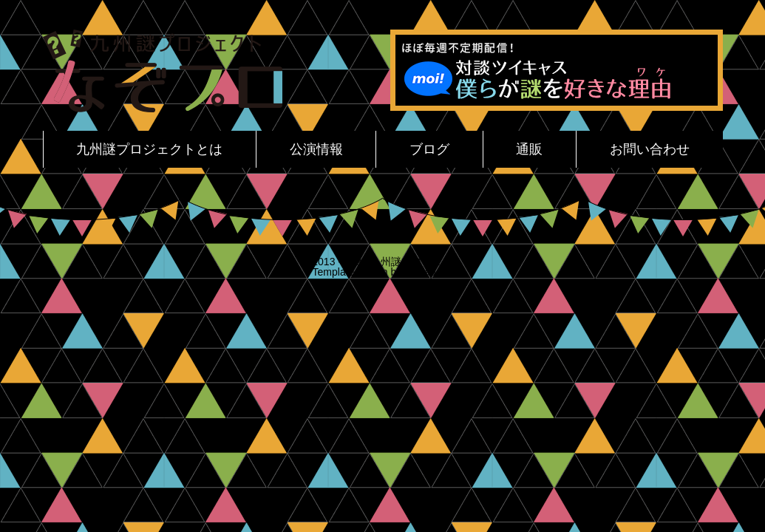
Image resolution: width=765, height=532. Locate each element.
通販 (529, 149)
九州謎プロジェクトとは (149, 149)
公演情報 (316, 149)
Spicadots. (428, 272)
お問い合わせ (650, 149)
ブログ (429, 149)
